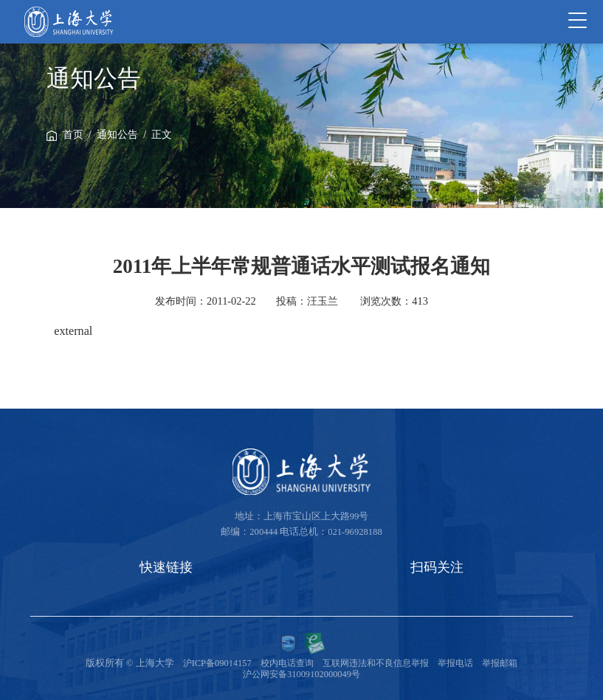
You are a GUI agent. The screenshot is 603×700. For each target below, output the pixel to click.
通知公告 (117, 135)
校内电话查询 (280, 663)
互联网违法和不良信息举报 (376, 663)
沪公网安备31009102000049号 (301, 674)
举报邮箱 (509, 663)
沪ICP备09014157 (207, 663)
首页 (73, 135)
